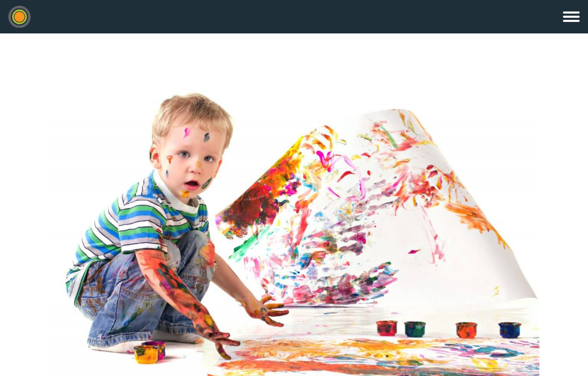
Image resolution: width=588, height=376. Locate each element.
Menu (571, 17)
